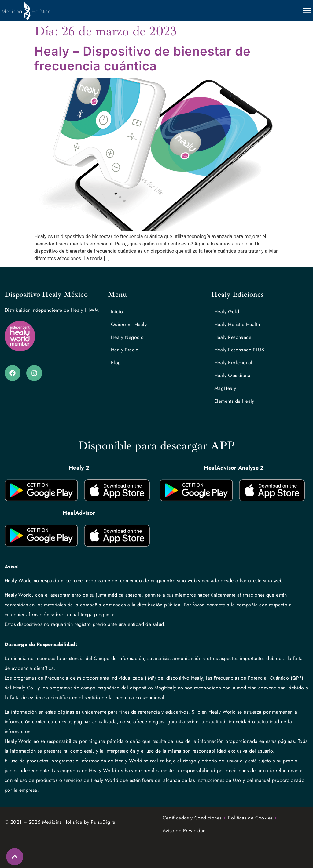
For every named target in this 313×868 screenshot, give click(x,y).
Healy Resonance (233, 337)
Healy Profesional (233, 363)
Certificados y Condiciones (192, 818)
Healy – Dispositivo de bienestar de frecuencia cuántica (142, 58)
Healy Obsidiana (232, 376)
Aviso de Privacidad (184, 831)
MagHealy (225, 389)
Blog (116, 363)
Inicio (117, 312)
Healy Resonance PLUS (239, 350)
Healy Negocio (127, 337)
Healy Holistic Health (237, 324)
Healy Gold (227, 312)
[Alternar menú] (307, 10)
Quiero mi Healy (129, 324)
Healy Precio (125, 350)
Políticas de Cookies (250, 818)
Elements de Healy (234, 401)
